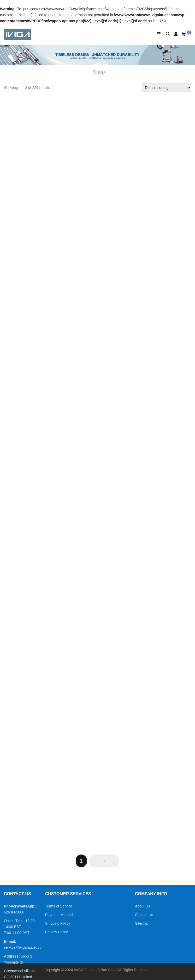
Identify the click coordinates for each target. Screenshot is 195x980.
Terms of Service (59, 906)
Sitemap (142, 923)
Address (11, 956)
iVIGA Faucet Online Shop (95, 970)
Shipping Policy (58, 923)
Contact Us (144, 915)
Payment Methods (60, 915)
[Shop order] (167, 88)
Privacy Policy (57, 932)
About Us (143, 906)
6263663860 (14, 912)
